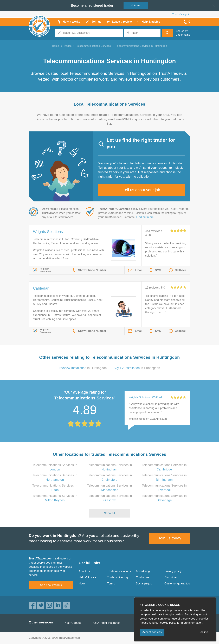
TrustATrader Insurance (106, 623)
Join (136, 5)
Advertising (143, 571)
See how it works (51, 585)
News (82, 584)
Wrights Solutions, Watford (145, 397)
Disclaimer (171, 577)
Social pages (144, 584)
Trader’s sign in (181, 14)
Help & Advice (87, 577)
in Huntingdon (82, 368)
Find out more (145, 217)
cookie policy (168, 623)
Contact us (143, 577)
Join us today (170, 538)
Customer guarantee (177, 584)
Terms (111, 584)
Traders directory (118, 577)
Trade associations (119, 571)
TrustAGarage (72, 623)
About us (84, 571)
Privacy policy (173, 571)
